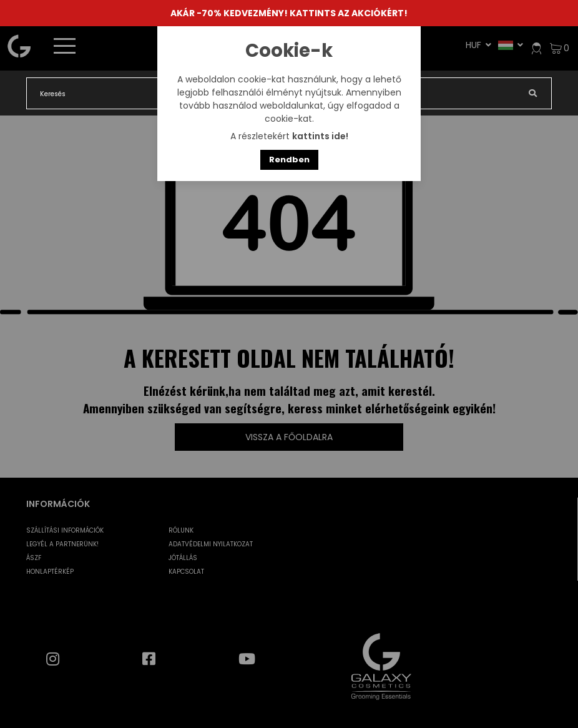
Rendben (289, 160)
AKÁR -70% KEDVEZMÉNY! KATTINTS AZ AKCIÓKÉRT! (289, 13)
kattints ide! (320, 136)
